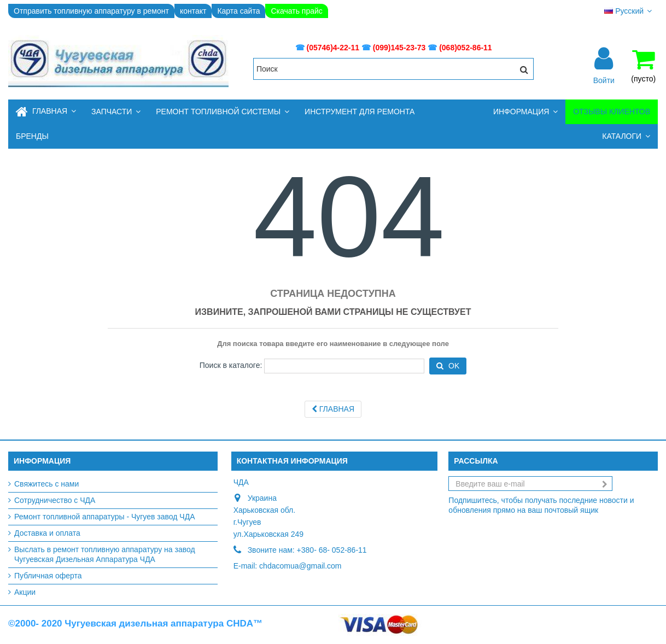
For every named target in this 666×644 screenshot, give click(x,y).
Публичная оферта (48, 576)
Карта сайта (238, 11)
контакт (193, 11)
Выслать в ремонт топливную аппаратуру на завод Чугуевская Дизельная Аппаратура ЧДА (105, 554)
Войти (604, 80)
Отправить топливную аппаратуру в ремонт (91, 11)
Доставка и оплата (47, 533)
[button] (116, 112)
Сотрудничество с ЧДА (55, 500)
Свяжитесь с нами (46, 484)
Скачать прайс (296, 11)
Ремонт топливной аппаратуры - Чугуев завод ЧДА (105, 517)
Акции (25, 592)
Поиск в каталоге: (231, 365)
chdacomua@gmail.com (300, 566)
